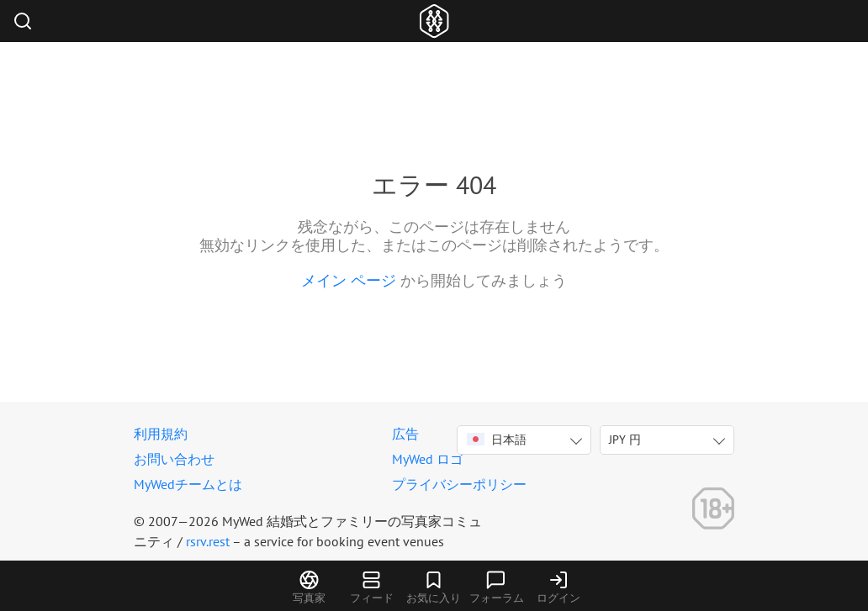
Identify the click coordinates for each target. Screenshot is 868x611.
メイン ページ (349, 280)
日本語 (497, 440)
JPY (625, 440)
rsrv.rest (208, 541)
